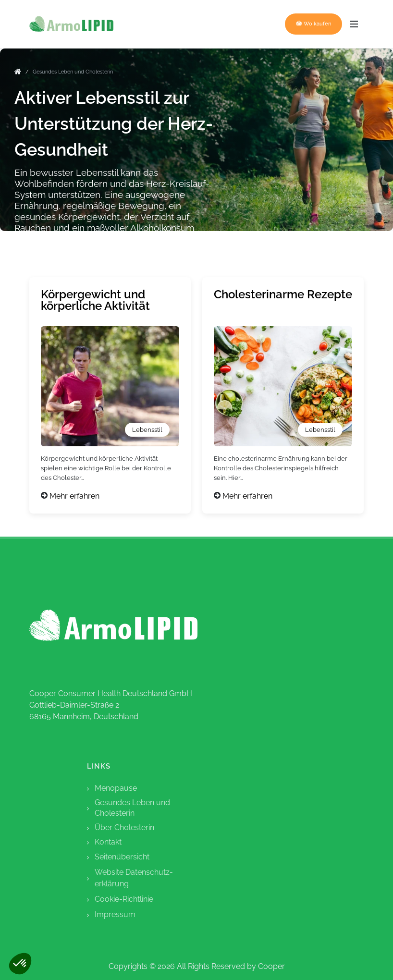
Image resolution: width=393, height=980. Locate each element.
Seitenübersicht (122, 857)
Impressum (115, 914)
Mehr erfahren (74, 496)
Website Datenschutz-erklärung (134, 878)
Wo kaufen (313, 24)
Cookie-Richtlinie (124, 899)
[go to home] (18, 73)
